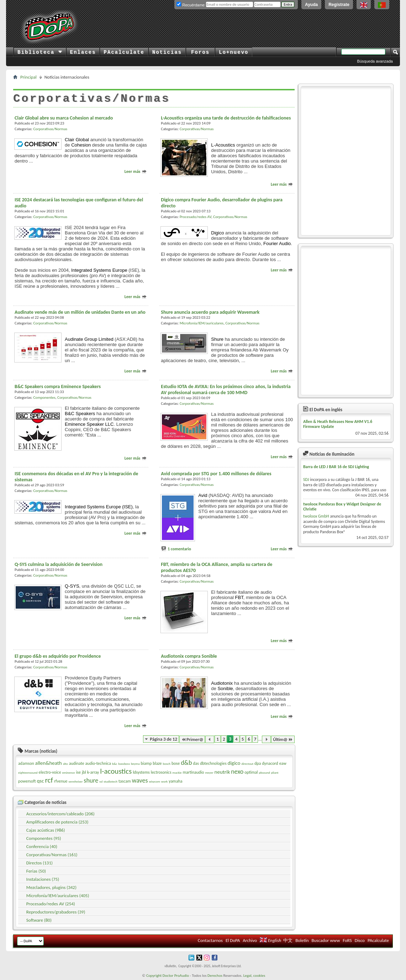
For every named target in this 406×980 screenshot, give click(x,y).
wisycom (154, 781)
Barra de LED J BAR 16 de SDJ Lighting (336, 467)
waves (140, 780)
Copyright (154, 976)
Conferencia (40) (42, 846)
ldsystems (141, 772)
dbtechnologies (213, 763)
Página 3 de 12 (164, 739)
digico (234, 763)
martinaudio (193, 772)
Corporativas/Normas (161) (52, 855)
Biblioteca (40, 52)
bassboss (124, 764)
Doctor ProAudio (176, 976)
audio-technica (98, 763)
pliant (275, 772)
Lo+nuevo (234, 52)
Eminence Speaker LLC (89, 424)
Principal (28, 77)
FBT (239, 597)
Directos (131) (39, 863)
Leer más (136, 171)
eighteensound (28, 772)
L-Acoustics (223, 145)
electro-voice (50, 772)
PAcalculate (124, 52)
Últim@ (283, 739)
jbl (84, 772)
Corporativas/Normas (50, 129)
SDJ (306, 480)
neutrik (222, 772)
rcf (49, 780)
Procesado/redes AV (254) (51, 904)
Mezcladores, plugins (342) (51, 887)
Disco (360, 940)
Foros (200, 52)
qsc (40, 781)
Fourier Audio (277, 243)
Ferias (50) (36, 871)
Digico (217, 233)
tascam (125, 781)
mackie (177, 772)
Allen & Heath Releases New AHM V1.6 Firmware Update (338, 424)
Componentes (44, 398)
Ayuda (311, 5)
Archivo (250, 940)
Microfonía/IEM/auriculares (202, 323)
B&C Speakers (80, 414)
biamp (146, 763)
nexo (237, 772)
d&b (186, 763)
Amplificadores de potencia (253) (57, 822)
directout (247, 764)
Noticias (167, 52)
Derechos (215, 976)
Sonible (225, 688)
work (164, 781)
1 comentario (179, 549)
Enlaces (83, 52)
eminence (69, 772)
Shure (217, 339)
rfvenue (61, 781)
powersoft (27, 781)
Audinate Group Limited (89, 339)
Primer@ (192, 739)
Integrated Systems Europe (99, 270)
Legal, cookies (254, 976)
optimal (251, 772)
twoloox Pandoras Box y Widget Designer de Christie (342, 507)
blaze (157, 763)
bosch (167, 764)
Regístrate (339, 5)
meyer (209, 772)
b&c (115, 764)
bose (176, 763)
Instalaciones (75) (43, 879)
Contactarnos (210, 940)
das (196, 763)
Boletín (302, 940)
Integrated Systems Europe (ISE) (99, 507)
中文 (288, 940)
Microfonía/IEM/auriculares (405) (58, 896)
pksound (264, 772)
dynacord (270, 763)
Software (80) (39, 920)
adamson (26, 763)
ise (78, 772)
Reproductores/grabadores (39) (56, 912)
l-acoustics (116, 771)
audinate (77, 763)
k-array (93, 772)
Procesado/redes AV (196, 217)
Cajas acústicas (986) (46, 830)
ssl (101, 781)
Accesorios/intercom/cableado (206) (60, 814)
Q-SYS (72, 586)
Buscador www (326, 940)
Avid (203, 495)
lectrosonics (161, 772)
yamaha (175, 781)
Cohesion (81, 145)
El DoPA (233, 940)
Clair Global (77, 140)
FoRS (347, 940)
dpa (258, 763)
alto (65, 764)
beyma (135, 764)
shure (91, 780)
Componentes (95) (44, 838)
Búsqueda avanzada (375, 61)
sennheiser (76, 781)
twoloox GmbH (316, 516)
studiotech (110, 781)
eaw (283, 763)
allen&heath (49, 763)
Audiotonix (222, 683)
